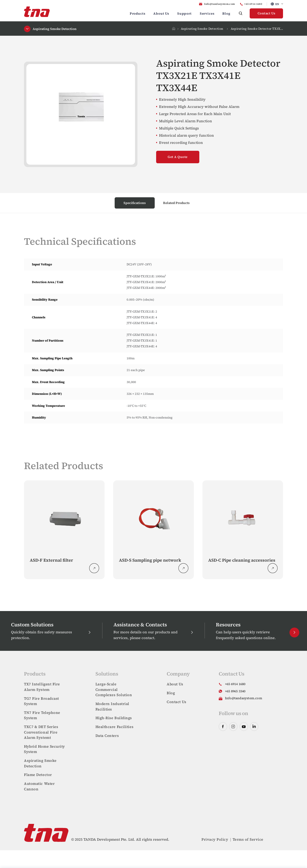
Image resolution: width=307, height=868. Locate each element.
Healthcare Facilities (115, 727)
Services (207, 14)
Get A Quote (178, 157)
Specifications (135, 203)
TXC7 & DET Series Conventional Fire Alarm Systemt (41, 732)
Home (174, 29)
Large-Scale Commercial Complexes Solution (114, 689)
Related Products (176, 203)
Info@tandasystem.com (219, 4)
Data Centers (107, 736)
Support (184, 14)
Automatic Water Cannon (39, 786)
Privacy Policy (215, 839)
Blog (226, 14)
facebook (223, 726)
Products (138, 14)
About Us (161, 14)
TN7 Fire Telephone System (42, 715)
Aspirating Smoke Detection (202, 29)
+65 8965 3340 (235, 691)
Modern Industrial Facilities (112, 706)
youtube (244, 726)
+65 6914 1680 (253, 4)
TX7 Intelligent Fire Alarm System (42, 687)
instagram (233, 726)
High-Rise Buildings (114, 718)
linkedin (254, 726)
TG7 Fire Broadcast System (41, 701)
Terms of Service (248, 839)
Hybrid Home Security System (44, 749)
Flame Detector (38, 775)
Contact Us (266, 13)
